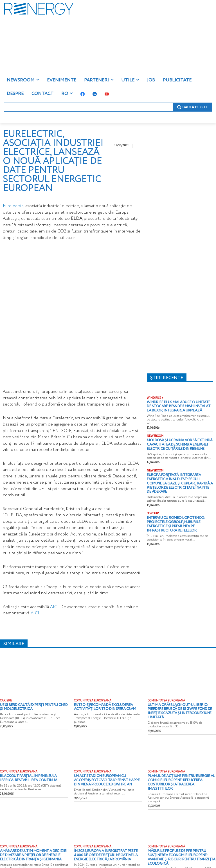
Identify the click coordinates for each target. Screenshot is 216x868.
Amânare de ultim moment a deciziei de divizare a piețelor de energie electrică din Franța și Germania (34, 842)
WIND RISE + (155, 398)
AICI (54, 607)
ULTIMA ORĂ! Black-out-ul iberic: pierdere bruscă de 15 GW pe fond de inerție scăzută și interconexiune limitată (181, 708)
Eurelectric (13, 206)
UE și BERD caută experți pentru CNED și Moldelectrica (30, 707)
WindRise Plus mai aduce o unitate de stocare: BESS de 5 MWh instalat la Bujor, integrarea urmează (179, 406)
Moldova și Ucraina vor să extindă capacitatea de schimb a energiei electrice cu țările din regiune (180, 442)
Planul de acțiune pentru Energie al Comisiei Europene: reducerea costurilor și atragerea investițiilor (181, 774)
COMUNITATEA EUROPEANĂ (93, 701)
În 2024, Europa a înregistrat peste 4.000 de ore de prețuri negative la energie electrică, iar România (107, 842)
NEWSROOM (155, 435)
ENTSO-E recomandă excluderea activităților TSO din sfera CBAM (100, 707)
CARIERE (6, 701)
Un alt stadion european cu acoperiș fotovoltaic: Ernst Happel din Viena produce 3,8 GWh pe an (104, 774)
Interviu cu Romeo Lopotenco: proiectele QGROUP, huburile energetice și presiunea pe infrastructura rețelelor (180, 511)
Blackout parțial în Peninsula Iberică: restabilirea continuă (30, 772)
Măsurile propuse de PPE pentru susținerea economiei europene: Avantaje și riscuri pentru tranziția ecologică (182, 842)
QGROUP (153, 504)
